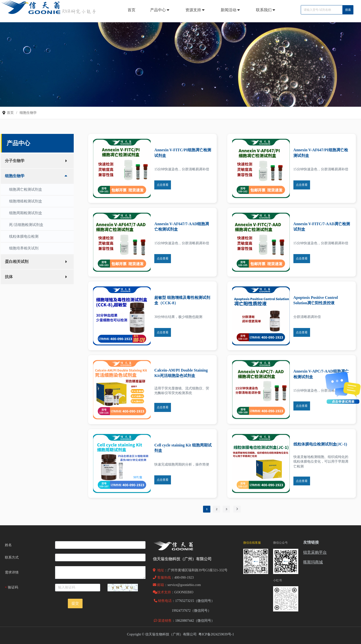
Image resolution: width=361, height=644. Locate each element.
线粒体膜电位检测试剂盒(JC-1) (320, 444)
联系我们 (266, 10)
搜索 (348, 10)
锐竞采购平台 (315, 552)
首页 (132, 10)
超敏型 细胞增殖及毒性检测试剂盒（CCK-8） (182, 300)
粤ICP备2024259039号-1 (216, 634)
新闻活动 (231, 10)
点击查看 (163, 185)
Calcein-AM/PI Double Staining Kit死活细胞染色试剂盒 (181, 373)
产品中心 (160, 10)
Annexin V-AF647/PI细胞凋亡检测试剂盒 (321, 153)
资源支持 (196, 10)
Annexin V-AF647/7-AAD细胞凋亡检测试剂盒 (182, 227)
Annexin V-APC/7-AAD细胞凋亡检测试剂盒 (321, 374)
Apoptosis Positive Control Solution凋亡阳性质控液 (316, 300)
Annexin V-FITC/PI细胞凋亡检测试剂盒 (183, 153)
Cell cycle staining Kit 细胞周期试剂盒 (183, 448)
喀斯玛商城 (313, 562)
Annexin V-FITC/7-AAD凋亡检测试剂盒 (322, 227)
